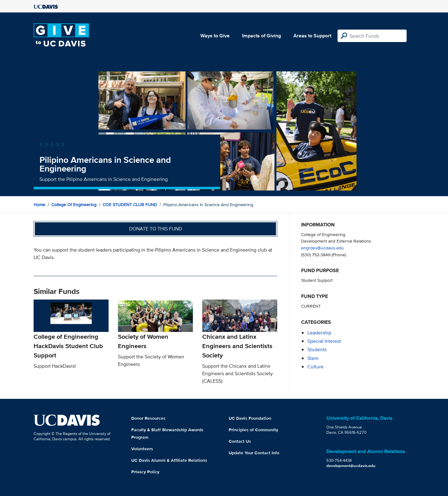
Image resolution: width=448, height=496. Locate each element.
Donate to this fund (156, 229)
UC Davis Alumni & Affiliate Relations (169, 460)
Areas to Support (312, 36)
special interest (324, 341)
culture (315, 367)
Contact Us (240, 441)
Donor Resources (148, 418)
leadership (319, 333)
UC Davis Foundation (250, 418)
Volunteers (142, 449)
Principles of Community (253, 430)
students (317, 350)
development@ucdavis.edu (351, 466)
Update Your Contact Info (254, 453)
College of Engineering (74, 205)
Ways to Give (215, 36)
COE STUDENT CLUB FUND (130, 205)
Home (39, 205)
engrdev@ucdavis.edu (322, 248)
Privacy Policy (145, 472)
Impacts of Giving (261, 36)
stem (313, 358)
